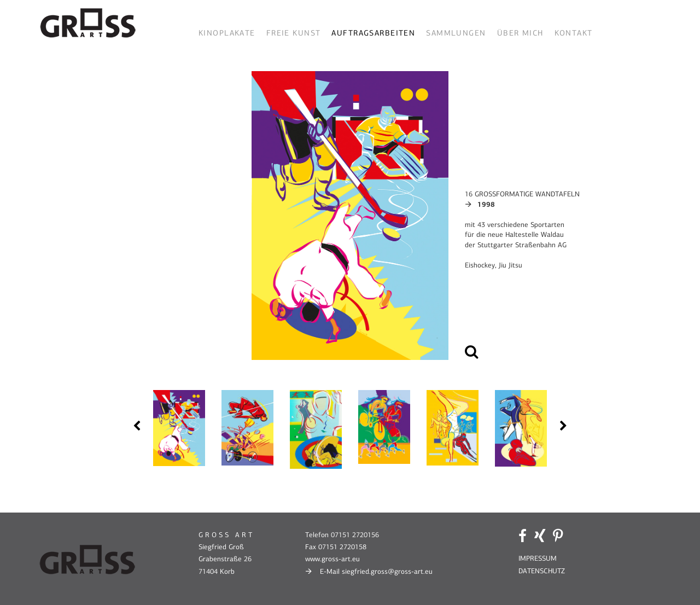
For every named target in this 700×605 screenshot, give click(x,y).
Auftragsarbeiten (373, 33)
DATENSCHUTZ (542, 571)
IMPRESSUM (538, 558)
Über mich (520, 33)
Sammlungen (456, 33)
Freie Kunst (294, 33)
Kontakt (574, 33)
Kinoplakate (227, 33)
